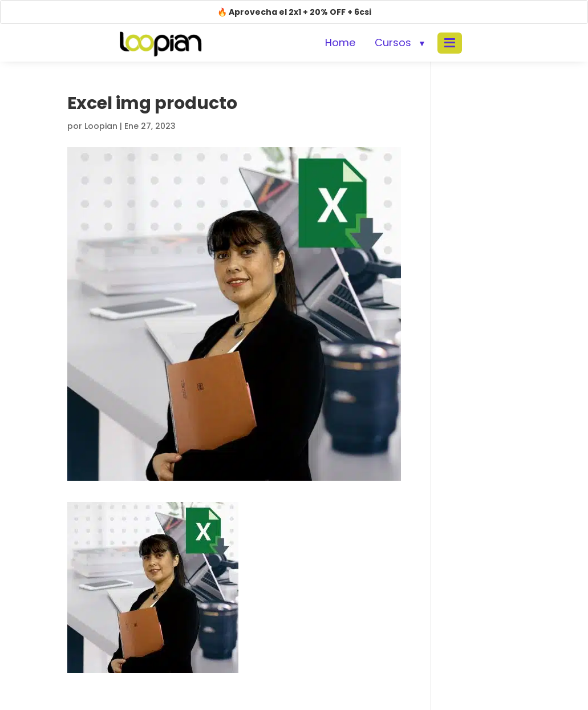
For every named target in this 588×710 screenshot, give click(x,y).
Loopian (101, 126)
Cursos (393, 42)
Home (340, 42)
